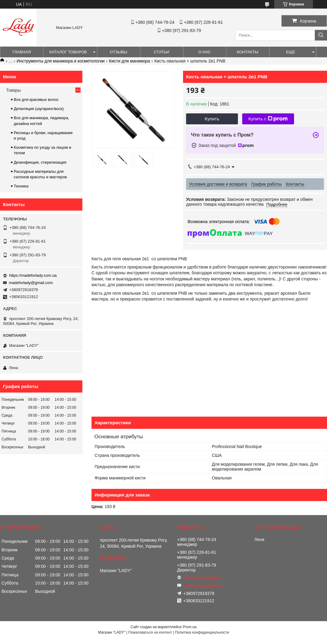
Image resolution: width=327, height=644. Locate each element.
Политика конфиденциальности (202, 632)
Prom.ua (190, 627)
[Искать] (321, 35)
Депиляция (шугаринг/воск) (39, 109)
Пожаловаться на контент (150, 632)
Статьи (162, 52)
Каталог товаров (68, 52)
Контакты (247, 52)
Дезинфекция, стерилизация (40, 162)
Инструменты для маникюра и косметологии (61, 61)
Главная (22, 52)
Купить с (268, 119)
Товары (13, 90)
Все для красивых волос (36, 100)
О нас (205, 52)
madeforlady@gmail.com (31, 283)
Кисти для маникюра (129, 61)
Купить (212, 119)
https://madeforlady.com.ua (33, 275)
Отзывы (119, 52)
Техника (21, 186)
